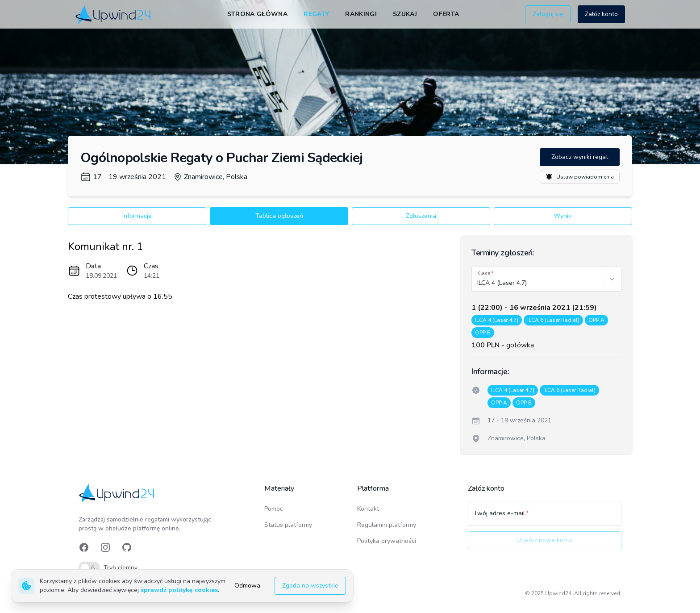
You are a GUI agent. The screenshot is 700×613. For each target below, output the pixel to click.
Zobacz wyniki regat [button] (580, 157)
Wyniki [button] (563, 216)
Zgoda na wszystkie (310, 586)
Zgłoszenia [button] (421, 216)
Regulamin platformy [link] (387, 525)
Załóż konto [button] (601, 14)
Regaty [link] (316, 14)
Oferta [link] (446, 14)
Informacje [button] (137, 216)
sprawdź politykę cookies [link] (179, 590)
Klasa (484, 273)
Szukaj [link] (405, 14)
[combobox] (478, 283)
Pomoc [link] (274, 509)
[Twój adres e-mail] (545, 517)
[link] (114, 14)
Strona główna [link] (258, 14)
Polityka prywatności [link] (387, 541)
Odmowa (247, 586)
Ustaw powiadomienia (580, 177)
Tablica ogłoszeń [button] (279, 216)
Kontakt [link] (368, 509)
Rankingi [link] (361, 14)
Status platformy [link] (288, 525)
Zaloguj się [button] (548, 14)
